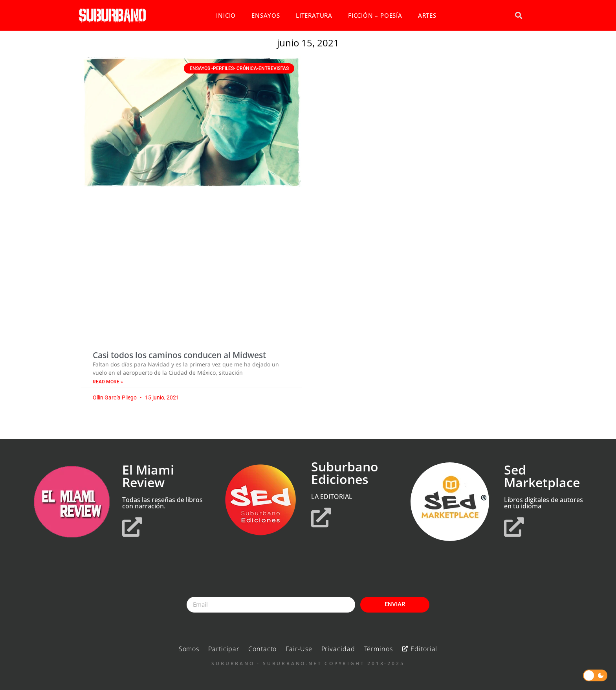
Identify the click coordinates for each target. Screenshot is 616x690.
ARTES (427, 15)
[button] (518, 16)
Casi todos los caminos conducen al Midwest (179, 355)
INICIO (226, 15)
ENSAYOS (266, 15)
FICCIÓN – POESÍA (375, 15)
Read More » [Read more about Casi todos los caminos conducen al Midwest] (108, 382)
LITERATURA (314, 15)
